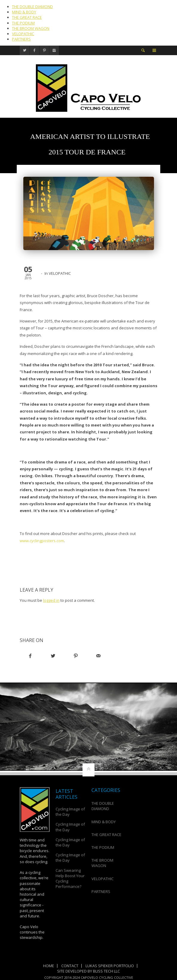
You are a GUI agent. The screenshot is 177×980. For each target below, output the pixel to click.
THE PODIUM (23, 23)
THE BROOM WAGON (31, 28)
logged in (51, 600)
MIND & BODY (24, 12)
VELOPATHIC (23, 34)
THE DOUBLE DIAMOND (32, 7)
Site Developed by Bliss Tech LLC (89, 971)
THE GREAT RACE (27, 17)
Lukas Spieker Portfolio (110, 966)
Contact (70, 966)
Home (49, 966)
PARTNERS (21, 39)
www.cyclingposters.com (42, 541)
